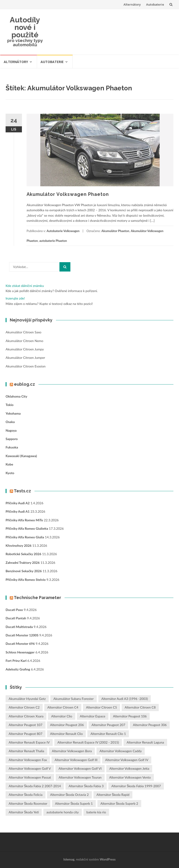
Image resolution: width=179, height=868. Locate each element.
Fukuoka (12, 447)
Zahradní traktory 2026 (23, 563)
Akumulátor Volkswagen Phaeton (68, 194)
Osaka (10, 422)
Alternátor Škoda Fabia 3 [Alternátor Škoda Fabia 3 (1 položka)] (86, 786)
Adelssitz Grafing (18, 669)
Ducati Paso (14, 610)
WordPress (108, 859)
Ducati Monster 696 (20, 644)
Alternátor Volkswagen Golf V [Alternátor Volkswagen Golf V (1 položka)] (30, 768)
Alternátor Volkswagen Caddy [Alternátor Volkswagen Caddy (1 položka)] (121, 751)
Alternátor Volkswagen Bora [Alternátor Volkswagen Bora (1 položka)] (72, 751)
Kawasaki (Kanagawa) (21, 456)
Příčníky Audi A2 (18, 503)
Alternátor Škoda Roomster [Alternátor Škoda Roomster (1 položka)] (28, 803)
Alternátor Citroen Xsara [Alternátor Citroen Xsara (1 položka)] (26, 716)
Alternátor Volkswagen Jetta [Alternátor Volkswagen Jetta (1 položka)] (129, 768)
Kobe (9, 464)
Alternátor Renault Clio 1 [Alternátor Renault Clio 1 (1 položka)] (108, 734)
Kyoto (10, 473)
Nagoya (11, 430)
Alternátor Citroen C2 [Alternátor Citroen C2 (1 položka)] (24, 707)
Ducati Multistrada (19, 627)
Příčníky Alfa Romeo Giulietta (27, 528)
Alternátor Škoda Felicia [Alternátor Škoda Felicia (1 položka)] (26, 795)
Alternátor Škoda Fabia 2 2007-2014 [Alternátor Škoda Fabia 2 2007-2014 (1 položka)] (35, 786)
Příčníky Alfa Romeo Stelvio (26, 580)
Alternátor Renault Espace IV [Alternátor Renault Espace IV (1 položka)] (29, 742)
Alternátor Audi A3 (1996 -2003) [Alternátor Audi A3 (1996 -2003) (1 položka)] (125, 699)
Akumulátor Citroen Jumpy (25, 349)
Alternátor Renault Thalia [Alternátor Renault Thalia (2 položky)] (26, 751)
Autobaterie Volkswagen (63, 231)
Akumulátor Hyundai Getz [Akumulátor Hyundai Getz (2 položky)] (27, 699)
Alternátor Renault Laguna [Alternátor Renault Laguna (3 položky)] (145, 742)
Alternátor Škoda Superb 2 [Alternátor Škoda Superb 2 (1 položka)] (119, 803)
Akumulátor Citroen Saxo (23, 332)
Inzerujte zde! (15, 298)
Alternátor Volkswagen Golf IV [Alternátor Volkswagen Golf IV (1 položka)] (127, 760)
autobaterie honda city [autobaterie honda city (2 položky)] (62, 812)
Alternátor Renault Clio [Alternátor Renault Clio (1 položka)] (66, 734)
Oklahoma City (16, 396)
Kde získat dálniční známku (25, 286)
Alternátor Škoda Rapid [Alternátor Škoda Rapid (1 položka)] (113, 795)
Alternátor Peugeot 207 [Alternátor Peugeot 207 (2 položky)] (108, 725)
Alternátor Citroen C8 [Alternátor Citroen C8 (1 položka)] (140, 707)
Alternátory (132, 4)
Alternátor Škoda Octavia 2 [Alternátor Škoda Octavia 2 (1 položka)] (69, 795)
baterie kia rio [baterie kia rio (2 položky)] (96, 812)
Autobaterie (155, 4)
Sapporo (12, 439)
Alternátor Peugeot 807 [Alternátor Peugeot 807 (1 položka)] (26, 734)
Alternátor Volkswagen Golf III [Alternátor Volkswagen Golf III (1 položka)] (76, 760)
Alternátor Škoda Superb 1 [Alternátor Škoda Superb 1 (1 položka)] (74, 803)
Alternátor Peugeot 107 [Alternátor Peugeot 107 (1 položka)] (26, 725)
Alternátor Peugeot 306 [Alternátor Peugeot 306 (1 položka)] (150, 725)
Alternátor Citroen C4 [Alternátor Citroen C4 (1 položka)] (63, 707)
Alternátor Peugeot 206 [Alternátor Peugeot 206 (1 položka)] (67, 725)
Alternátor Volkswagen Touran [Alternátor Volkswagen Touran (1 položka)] (80, 777)
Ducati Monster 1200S (22, 635)
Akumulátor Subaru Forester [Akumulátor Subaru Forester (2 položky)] (74, 699)
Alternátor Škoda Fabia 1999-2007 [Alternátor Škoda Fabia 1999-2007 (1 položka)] (136, 786)
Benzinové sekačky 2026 (24, 571)
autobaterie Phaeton (53, 241)
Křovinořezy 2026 (19, 545)
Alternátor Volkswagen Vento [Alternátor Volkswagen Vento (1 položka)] (130, 777)
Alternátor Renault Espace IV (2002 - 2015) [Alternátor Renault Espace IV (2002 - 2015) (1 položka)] (88, 742)
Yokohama (13, 413)
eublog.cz (24, 384)
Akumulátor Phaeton (115, 231)
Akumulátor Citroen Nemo (24, 341)
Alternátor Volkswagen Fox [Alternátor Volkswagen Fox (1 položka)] (28, 760)
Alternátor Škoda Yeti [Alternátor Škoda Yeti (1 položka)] (24, 812)
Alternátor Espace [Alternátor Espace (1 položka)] (93, 716)
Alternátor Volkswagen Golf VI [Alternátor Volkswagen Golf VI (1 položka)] (80, 768)
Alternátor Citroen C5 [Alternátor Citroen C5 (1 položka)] (102, 707)
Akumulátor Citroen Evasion (26, 366)
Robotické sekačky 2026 (23, 554)
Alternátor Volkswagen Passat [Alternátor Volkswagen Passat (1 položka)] (30, 777)
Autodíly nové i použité (25, 27)
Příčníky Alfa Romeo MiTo (24, 520)
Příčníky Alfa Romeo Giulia (25, 537)
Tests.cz (22, 491)
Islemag (69, 859)
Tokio (10, 405)
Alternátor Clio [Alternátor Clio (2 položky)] (62, 716)
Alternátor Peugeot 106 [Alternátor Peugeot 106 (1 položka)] (130, 716)
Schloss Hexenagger (20, 652)
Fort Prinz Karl (16, 661)
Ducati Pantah (16, 618)
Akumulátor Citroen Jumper (25, 358)
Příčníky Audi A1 (18, 511)
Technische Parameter (37, 598)
